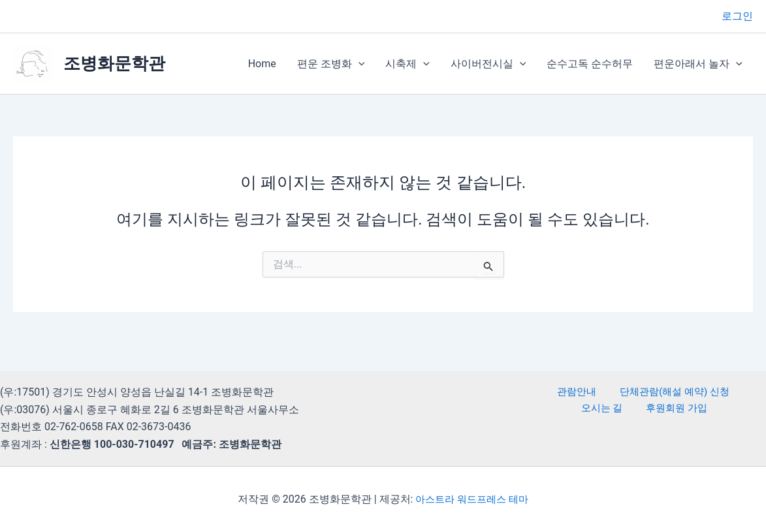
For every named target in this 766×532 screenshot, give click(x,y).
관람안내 (550, 392)
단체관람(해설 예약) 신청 (640, 392)
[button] (359, 64)
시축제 (407, 64)
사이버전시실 (488, 64)
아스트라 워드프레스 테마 (472, 499)
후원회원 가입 (646, 410)
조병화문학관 (114, 63)
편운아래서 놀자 (698, 64)
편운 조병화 (331, 64)
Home (262, 64)
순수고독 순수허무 (590, 64)
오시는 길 (731, 392)
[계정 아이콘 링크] (737, 16)
